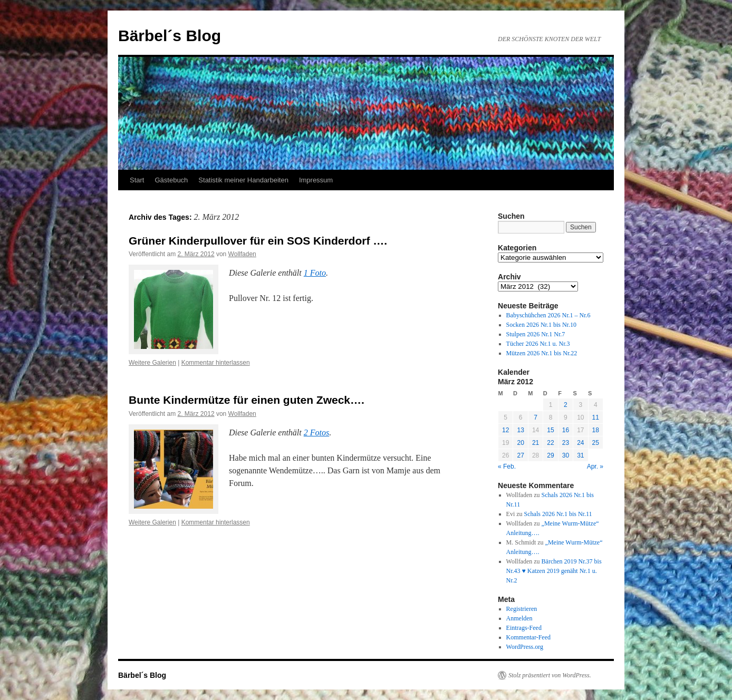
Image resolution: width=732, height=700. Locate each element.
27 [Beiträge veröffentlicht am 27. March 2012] (520, 455)
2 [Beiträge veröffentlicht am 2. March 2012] (566, 405)
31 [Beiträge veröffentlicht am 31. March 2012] (580, 455)
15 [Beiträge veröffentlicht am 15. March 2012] (550, 430)
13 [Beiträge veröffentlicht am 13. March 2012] (520, 430)
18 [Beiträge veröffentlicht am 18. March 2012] (596, 430)
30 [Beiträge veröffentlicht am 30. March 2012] (566, 455)
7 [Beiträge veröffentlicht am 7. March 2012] (536, 417)
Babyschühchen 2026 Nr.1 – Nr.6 (548, 315)
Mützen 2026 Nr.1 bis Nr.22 (542, 353)
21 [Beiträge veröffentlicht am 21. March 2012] (536, 443)
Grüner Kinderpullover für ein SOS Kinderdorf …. (258, 241)
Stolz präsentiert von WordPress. (550, 675)
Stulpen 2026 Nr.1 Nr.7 (536, 334)
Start (137, 180)
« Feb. (507, 466)
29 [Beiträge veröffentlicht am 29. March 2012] (550, 455)
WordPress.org (525, 647)
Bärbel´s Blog (170, 36)
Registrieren (522, 609)
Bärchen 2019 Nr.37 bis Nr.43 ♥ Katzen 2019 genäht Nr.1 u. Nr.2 (554, 571)
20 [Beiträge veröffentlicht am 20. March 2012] (520, 443)
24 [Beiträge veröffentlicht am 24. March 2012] (580, 443)
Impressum (316, 180)
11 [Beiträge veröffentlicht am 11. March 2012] (596, 417)
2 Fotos (316, 432)
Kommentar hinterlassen (216, 363)
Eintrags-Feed (524, 628)
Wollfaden (242, 254)
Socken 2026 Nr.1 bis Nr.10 (541, 325)
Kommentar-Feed (528, 637)
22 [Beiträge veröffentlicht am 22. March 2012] (550, 443)
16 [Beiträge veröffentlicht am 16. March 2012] (566, 430)
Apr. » (595, 466)
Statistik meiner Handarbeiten (243, 180)
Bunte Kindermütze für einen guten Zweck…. (247, 400)
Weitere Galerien (152, 363)
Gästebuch (171, 180)
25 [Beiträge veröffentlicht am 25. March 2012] (596, 443)
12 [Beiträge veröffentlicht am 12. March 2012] (505, 430)
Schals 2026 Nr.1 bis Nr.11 (558, 514)
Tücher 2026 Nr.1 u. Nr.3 (538, 344)
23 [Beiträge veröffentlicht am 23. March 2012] (566, 443)
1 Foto (315, 273)
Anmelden (519, 618)
